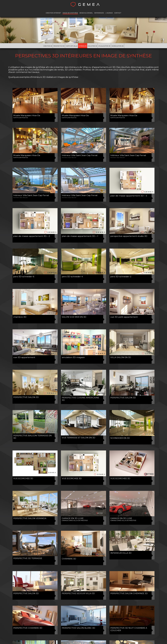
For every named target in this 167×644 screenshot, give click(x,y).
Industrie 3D (92, 46)
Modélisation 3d (118, 46)
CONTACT (118, 13)
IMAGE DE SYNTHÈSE (70, 13)
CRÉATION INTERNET (53, 13)
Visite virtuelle (71, 46)
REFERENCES (99, 13)
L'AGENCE (109, 13)
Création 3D (48, 46)
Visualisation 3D (104, 46)
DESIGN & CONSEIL (86, 13)
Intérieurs (83, 46)
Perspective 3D (59, 46)
